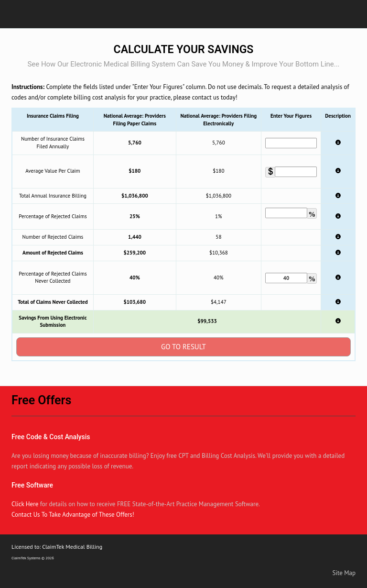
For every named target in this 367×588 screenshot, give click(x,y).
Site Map (344, 573)
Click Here (25, 504)
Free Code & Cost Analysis (51, 437)
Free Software (32, 485)
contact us (206, 97)
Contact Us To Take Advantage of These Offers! (73, 515)
